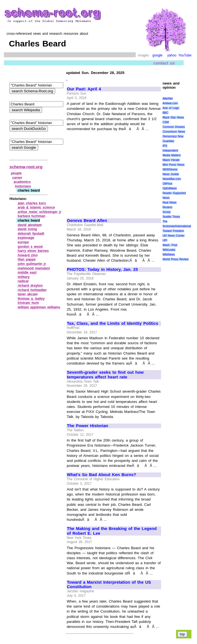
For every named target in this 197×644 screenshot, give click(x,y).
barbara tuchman (32, 216)
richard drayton (30, 286)
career (17, 178)
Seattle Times (171, 217)
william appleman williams (39, 307)
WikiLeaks (169, 250)
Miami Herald (171, 160)
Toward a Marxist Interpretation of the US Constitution (109, 585)
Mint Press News (173, 165)
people (16, 173)
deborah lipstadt (31, 234)
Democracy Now (173, 136)
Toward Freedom (173, 231)
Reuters (167, 207)
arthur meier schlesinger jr (40, 212)
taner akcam (28, 294)
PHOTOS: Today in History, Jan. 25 (102, 269)
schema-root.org (26, 167)
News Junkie (171, 174)
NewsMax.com (172, 179)
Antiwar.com (170, 103)
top (182, 634)
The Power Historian (87, 426)
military (24, 277)
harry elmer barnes (33, 251)
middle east (27, 273)
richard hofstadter (32, 290)
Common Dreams (174, 127)
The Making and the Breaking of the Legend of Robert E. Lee (112, 531)
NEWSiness (170, 169)
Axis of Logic (171, 108)
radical (23, 281)
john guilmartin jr (32, 264)
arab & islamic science (37, 207)
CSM (166, 122)
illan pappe (27, 259)
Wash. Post (170, 245)
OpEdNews (170, 188)
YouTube (185, 55)
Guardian (168, 141)
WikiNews (169, 255)
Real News (169, 203)
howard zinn (28, 255)
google (157, 55)
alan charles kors (32, 203)
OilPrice (167, 184)
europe (23, 242)
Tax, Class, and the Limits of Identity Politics (113, 323)
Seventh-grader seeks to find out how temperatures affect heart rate (105, 375)
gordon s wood (30, 247)
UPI (165, 240)
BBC (165, 113)
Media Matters (172, 155)
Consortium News (174, 132)
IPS (165, 146)
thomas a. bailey (31, 299)
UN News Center (173, 236)
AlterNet (167, 99)
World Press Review (175, 259)
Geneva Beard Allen (87, 221)
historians (23, 186)
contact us (164, 63)
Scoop (166, 212)
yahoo (172, 55)
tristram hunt (28, 303)
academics (22, 182)
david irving (27, 229)
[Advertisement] (114, 172)
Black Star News (173, 117)
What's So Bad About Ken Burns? (102, 475)
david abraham (30, 225)
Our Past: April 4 (84, 89)
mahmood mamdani (34, 268)
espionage (26, 238)
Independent (170, 151)
